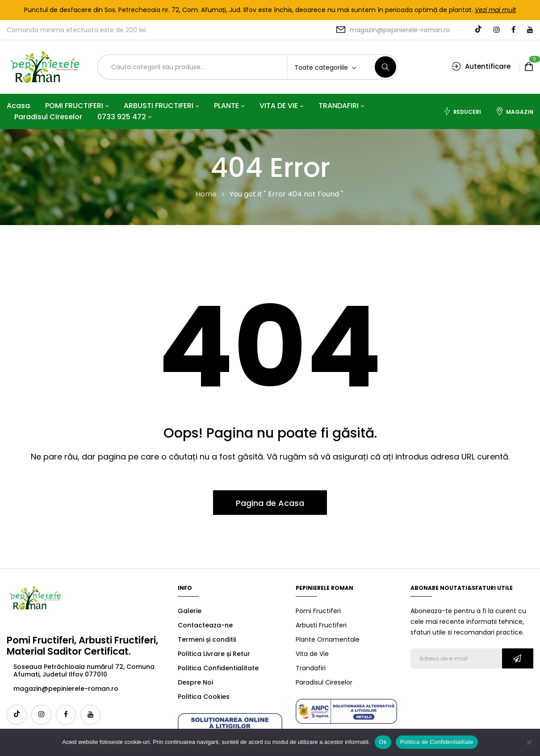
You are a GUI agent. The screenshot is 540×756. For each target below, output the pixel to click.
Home (206, 194)
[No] (529, 742)
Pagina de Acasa (270, 503)
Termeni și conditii (207, 639)
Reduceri (462, 111)
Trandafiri (311, 668)
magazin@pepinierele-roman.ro (400, 30)
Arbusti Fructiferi (321, 625)
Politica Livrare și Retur (214, 654)
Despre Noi (195, 682)
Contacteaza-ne (205, 625)
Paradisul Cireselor (324, 682)
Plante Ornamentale (328, 639)
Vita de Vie (312, 654)
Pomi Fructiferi (318, 611)
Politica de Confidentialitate (437, 742)
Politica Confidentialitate (218, 668)
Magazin (515, 111)
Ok (383, 742)
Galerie (190, 611)
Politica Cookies (204, 697)
